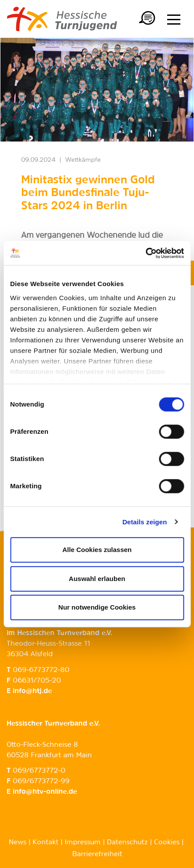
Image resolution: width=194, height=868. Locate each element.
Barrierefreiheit (97, 854)
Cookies (167, 843)
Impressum (83, 843)
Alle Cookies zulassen (97, 550)
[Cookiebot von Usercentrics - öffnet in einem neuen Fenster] (145, 253)
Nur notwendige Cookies (97, 607)
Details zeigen (145, 522)
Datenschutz (127, 843)
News (18, 843)
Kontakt (46, 843)
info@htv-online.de (45, 792)
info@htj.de (32, 691)
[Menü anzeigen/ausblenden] (174, 19)
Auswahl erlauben (97, 579)
